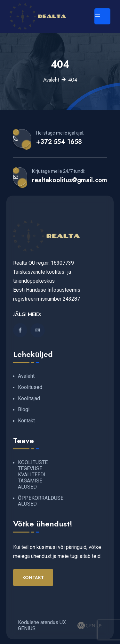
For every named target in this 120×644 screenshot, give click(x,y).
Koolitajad (29, 398)
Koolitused (30, 387)
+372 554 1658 (59, 142)
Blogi (24, 409)
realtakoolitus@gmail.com (70, 180)
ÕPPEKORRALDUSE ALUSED (41, 501)
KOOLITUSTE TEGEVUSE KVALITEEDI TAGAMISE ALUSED (33, 475)
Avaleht (51, 80)
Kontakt (26, 421)
